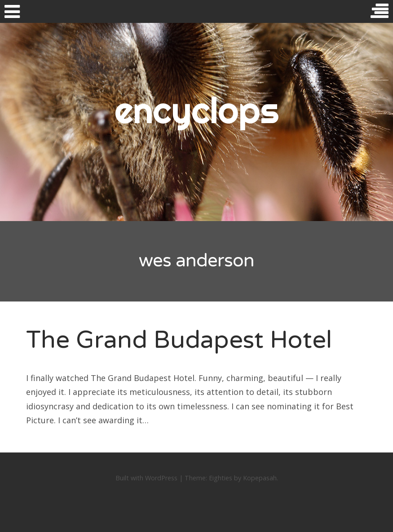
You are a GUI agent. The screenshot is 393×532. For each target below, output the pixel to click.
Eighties (221, 478)
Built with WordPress (146, 478)
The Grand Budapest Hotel (179, 340)
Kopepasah (260, 478)
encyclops (196, 110)
